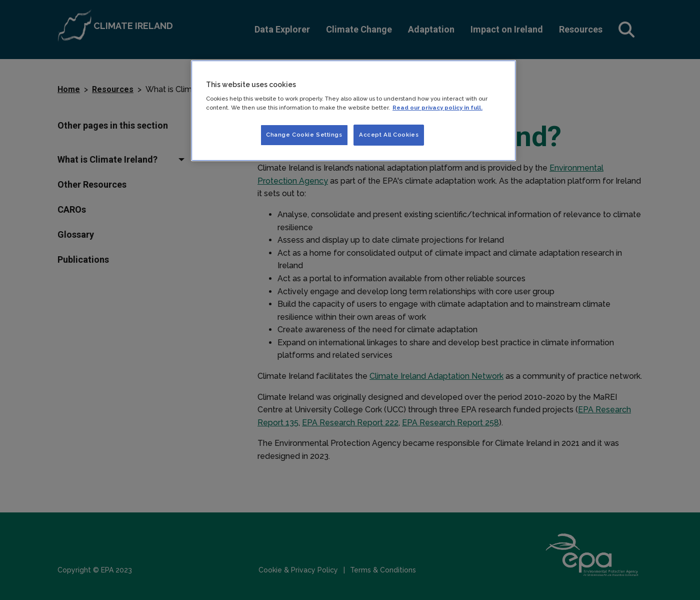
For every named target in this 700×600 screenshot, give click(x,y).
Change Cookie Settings (304, 135)
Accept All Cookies (389, 135)
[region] (353, 111)
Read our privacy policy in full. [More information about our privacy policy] (437, 108)
